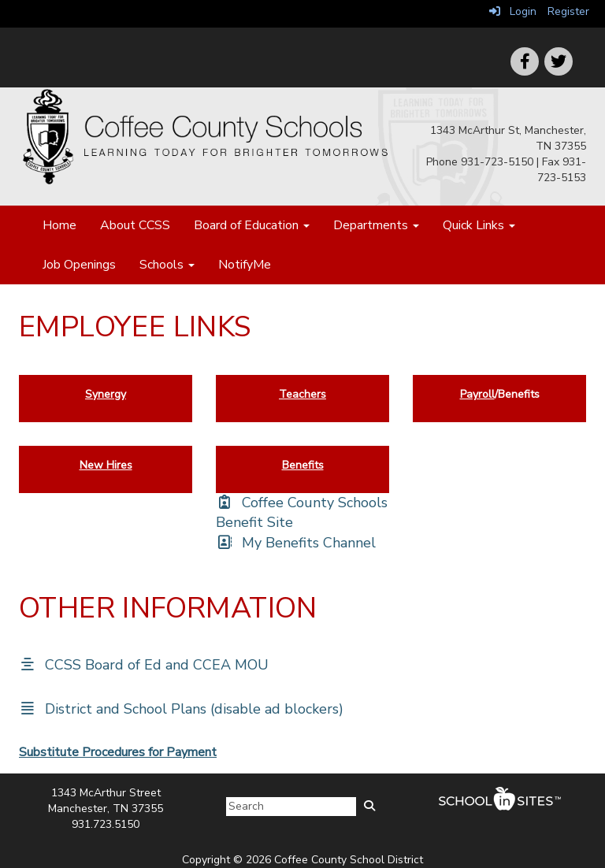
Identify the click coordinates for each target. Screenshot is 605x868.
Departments (376, 225)
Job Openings (79, 265)
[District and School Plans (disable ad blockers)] (181, 709)
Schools (167, 265)
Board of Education (252, 225)
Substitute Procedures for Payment (118, 752)
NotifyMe (245, 265)
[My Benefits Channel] (296, 543)
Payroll (477, 394)
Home (59, 225)
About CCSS (135, 225)
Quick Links (479, 225)
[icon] (559, 61)
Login (513, 11)
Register (568, 11)
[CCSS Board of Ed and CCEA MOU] (144, 665)
